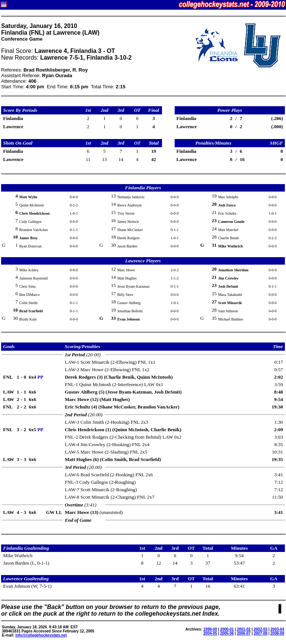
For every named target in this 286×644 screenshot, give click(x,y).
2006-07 (244, 633)
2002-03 (260, 629)
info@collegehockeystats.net (41, 635)
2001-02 (244, 629)
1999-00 (210, 629)
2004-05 (210, 633)
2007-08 (260, 633)
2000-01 (227, 629)
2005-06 (227, 633)
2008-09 (277, 633)
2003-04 (277, 629)
